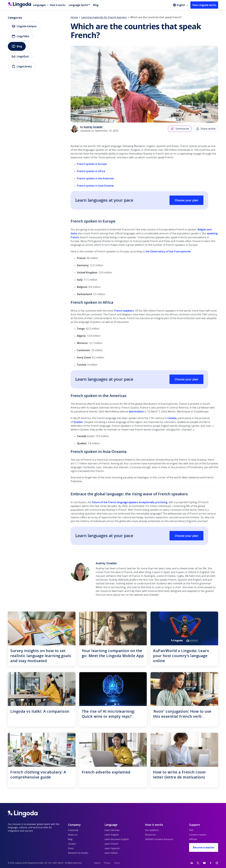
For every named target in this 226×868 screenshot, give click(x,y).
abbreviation (136, 411)
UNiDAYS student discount (159, 839)
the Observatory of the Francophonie (168, 251)
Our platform (152, 830)
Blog (96, 5)
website (139, 595)
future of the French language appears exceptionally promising (130, 502)
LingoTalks (20, 36)
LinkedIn (154, 595)
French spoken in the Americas (95, 178)
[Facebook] (211, 863)
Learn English (112, 835)
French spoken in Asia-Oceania (95, 186)
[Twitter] (198, 863)
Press (71, 849)
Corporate (73, 830)
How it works (58, 5)
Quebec (78, 422)
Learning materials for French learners (104, 17)
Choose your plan (186, 200)
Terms (117, 863)
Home (74, 17)
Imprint (97, 863)
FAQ (191, 830)
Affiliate (193, 839)
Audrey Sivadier (93, 127)
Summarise (180, 129)
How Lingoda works (204, 5)
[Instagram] (217, 863)
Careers (72, 844)
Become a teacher (204, 847)
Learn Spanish (112, 849)
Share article (206, 129)
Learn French (111, 844)
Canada (172, 418)
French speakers (124, 311)
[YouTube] (204, 863)
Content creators (198, 835)
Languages (39, 5)
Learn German (112, 830)
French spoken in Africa (91, 171)
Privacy (107, 863)
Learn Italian (111, 853)
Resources (150, 835)
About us (73, 835)
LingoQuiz (20, 56)
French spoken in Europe (92, 164)
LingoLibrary (22, 66)
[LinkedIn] (192, 863)
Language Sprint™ (79, 5)
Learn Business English (117, 839)
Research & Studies (78, 853)
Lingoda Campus (24, 26)
